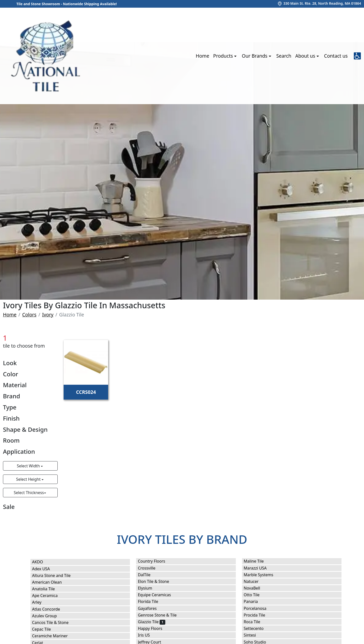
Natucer (255, 581)
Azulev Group (48, 616)
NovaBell (256, 588)
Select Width (29, 466)
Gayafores (150, 608)
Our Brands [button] (255, 56)
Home (203, 56)
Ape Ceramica (49, 596)
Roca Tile (255, 622)
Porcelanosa (258, 608)
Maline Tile (258, 561)
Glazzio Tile (151, 622)
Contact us (336, 56)
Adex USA (44, 569)
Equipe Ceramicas (158, 595)
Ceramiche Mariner (53, 636)
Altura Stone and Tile (56, 575)
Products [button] (224, 56)
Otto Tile (255, 595)
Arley (41, 602)
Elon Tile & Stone (158, 581)
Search (284, 56)
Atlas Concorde (50, 609)
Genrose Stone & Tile (161, 615)
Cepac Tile (45, 629)
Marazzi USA (258, 568)
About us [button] (306, 56)
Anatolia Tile (48, 589)
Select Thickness (29, 493)
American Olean (50, 582)
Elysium (149, 588)
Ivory (48, 315)
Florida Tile (151, 601)
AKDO (41, 562)
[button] (357, 56)
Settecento (257, 628)
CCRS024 (86, 392)
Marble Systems (263, 575)
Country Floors (156, 561)
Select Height (29, 479)
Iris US (147, 635)
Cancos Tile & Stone (55, 622)
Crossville (151, 568)
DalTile (148, 575)
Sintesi (253, 635)
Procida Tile (259, 615)
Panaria (255, 601)
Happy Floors (154, 628)
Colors (29, 315)
